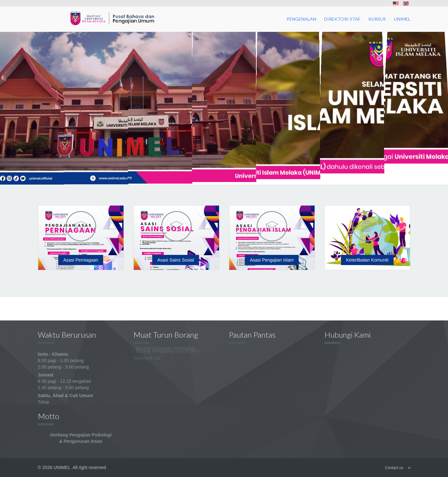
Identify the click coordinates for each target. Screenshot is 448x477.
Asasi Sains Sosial (176, 260)
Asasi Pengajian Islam (272, 260)
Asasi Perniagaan (81, 260)
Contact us (394, 468)
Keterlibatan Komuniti (367, 260)
